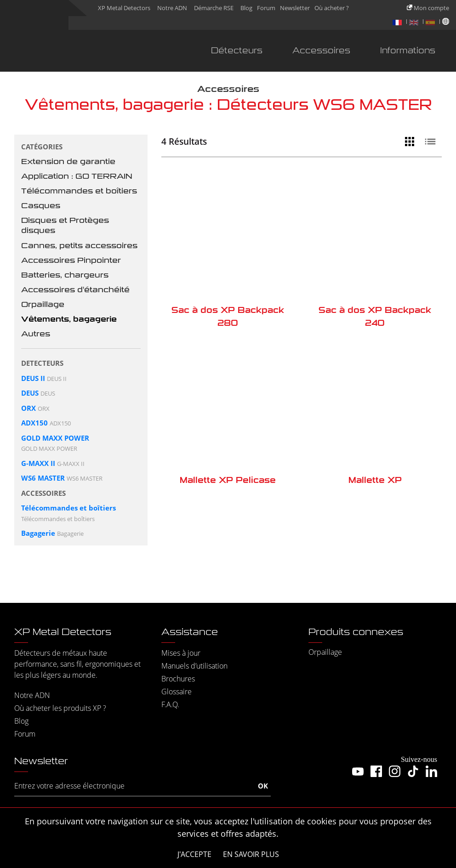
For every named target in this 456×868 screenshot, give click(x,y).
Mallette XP (375, 480)
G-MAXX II (38, 463)
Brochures (178, 679)
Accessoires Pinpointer (71, 260)
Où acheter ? (332, 8)
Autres (36, 334)
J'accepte (194, 854)
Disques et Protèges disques (65, 225)
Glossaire (177, 692)
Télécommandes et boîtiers (79, 191)
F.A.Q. (170, 704)
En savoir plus (251, 854)
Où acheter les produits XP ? (60, 708)
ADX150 (34, 423)
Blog (246, 8)
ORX (28, 408)
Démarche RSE (214, 8)
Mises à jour (181, 653)
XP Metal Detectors (124, 8)
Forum (266, 8)
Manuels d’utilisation (194, 666)
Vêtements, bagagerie (69, 319)
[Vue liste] (433, 142)
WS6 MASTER (43, 478)
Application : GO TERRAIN (77, 176)
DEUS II (33, 378)
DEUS (30, 393)
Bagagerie (38, 533)
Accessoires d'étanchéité (75, 290)
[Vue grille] (412, 142)
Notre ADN (172, 8)
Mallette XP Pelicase (228, 480)
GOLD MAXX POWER (55, 438)
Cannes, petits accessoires (79, 246)
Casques (41, 206)
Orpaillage (43, 304)
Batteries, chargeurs (65, 275)
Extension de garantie (68, 162)
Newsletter (295, 8)
